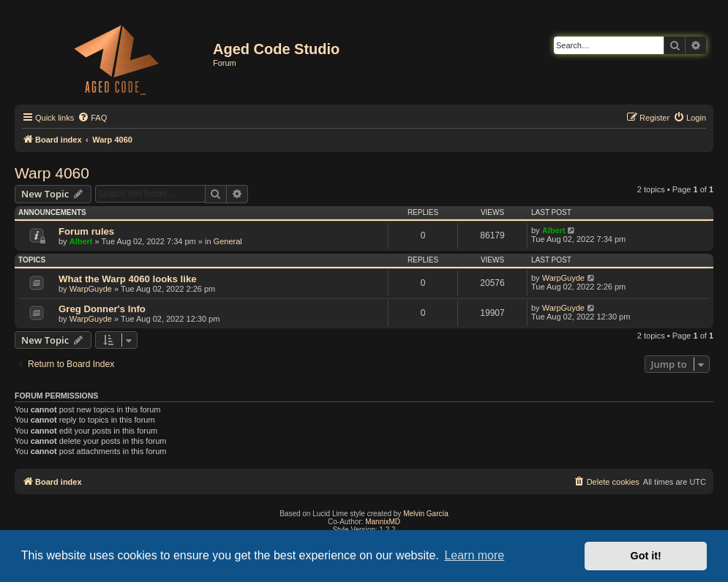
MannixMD (383, 522)
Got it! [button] (646, 556)
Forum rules (86, 231)
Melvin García (426, 514)
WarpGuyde (91, 289)
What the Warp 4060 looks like (128, 279)
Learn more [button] (474, 555)
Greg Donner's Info (102, 309)
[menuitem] (92, 118)
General (228, 241)
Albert (81, 241)
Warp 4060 (52, 173)
